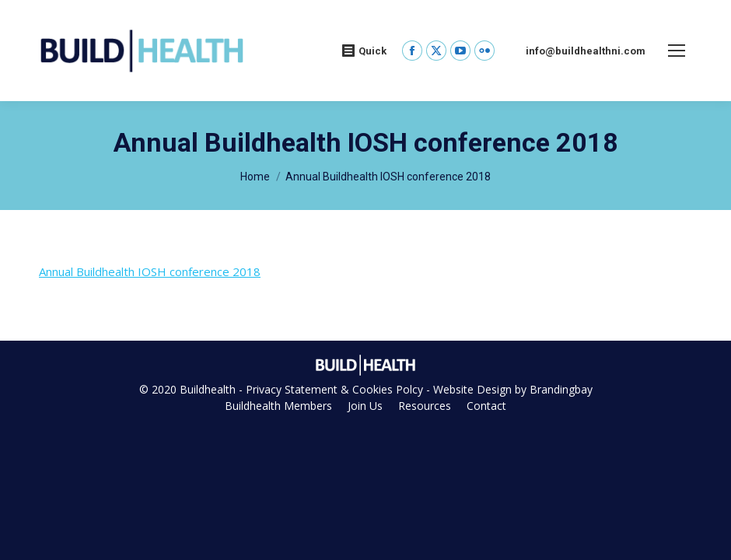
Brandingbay (561, 389)
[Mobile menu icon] (677, 51)
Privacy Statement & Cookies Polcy (334, 389)
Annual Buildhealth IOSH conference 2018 (150, 271)
